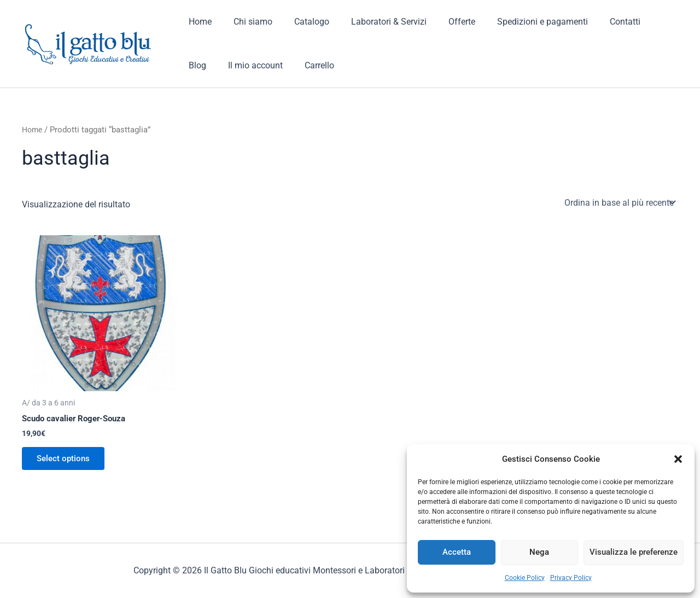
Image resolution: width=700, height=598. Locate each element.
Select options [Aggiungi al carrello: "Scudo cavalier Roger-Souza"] (66, 460)
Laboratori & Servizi (374, 22)
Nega (539, 552)
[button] (678, 459)
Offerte (442, 22)
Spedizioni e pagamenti (518, 22)
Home (198, 22)
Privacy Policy (571, 578)
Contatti (597, 22)
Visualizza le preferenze (634, 552)
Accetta (457, 552)
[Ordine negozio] (619, 202)
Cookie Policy (525, 578)
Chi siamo (246, 22)
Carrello (273, 65)
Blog (638, 22)
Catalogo (301, 22)
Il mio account (214, 65)
